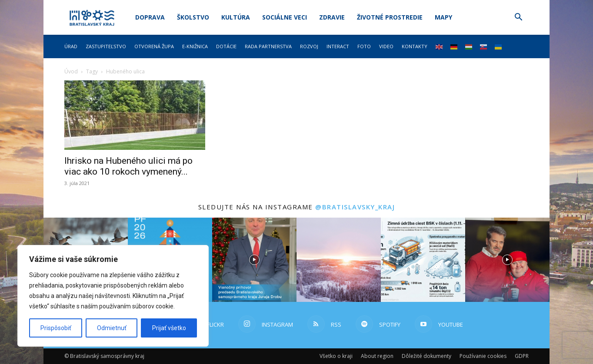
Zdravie (332, 17)
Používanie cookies (483, 356)
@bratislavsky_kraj (355, 207)
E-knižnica (195, 46)
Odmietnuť (112, 328)
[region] (113, 296)
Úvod (71, 71)
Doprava (150, 17)
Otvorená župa (154, 46)
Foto (364, 46)
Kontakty (415, 46)
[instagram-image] (254, 260)
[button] (518, 18)
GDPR (522, 356)
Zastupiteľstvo (106, 46)
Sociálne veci (285, 17)
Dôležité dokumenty (426, 356)
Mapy (443, 17)
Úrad (71, 46)
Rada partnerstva (268, 46)
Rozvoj (309, 46)
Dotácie (226, 46)
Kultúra (236, 17)
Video (386, 46)
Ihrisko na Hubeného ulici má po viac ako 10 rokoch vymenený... (128, 166)
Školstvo (193, 17)
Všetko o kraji (336, 356)
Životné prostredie (390, 17)
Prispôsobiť (56, 328)
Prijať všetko (169, 328)
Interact (338, 46)
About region (377, 356)
